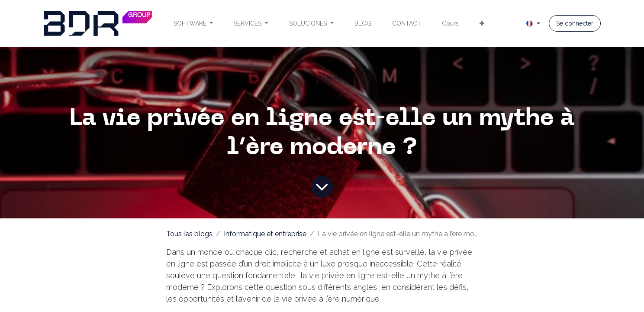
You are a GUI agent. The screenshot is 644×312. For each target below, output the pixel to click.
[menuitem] (193, 24)
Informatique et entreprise (265, 234)
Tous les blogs (189, 234)
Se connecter (575, 23)
